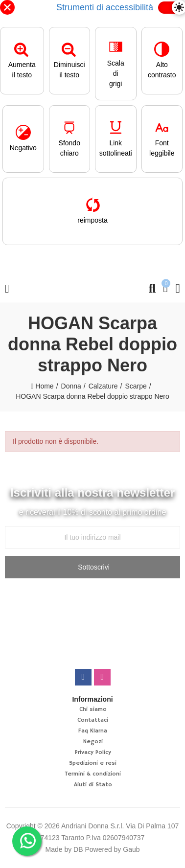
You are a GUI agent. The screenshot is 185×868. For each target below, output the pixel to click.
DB (78, 849)
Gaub (131, 849)
